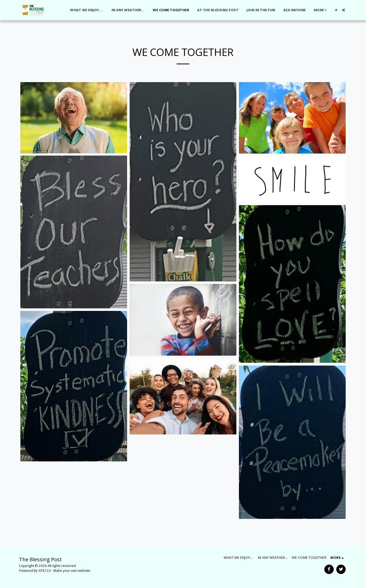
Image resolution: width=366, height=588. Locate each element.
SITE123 (45, 570)
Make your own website (72, 570)
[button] (336, 10)
